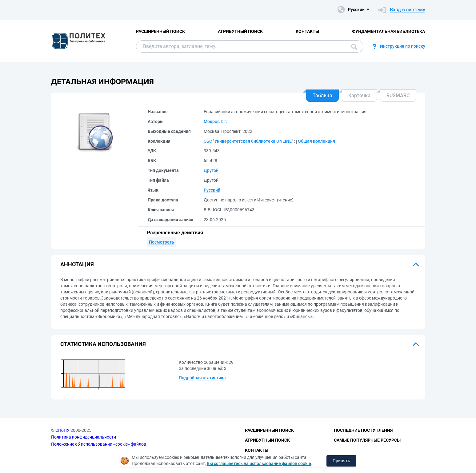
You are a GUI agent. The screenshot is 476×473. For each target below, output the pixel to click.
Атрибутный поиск (240, 31)
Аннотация (77, 264)
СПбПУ (62, 430)
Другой (211, 170)
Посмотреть (162, 242)
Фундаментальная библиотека (388, 31)
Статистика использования (103, 344)
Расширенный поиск (160, 31)
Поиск (354, 47)
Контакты (307, 31)
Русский (212, 190)
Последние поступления (363, 430)
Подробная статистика (202, 378)
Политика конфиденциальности (84, 437)
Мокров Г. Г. (215, 121)
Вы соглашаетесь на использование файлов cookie (259, 463)
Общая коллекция (316, 141)
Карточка (359, 95)
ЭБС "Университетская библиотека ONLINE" (248, 141)
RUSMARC (398, 95)
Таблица (322, 95)
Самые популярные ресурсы (367, 440)
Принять (341, 461)
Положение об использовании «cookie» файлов (99, 444)
